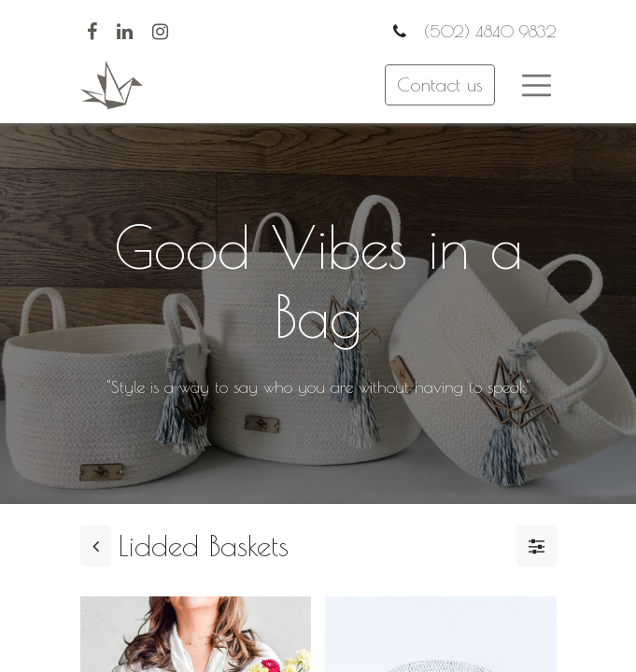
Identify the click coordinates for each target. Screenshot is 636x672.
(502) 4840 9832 (488, 31)
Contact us (440, 84)
